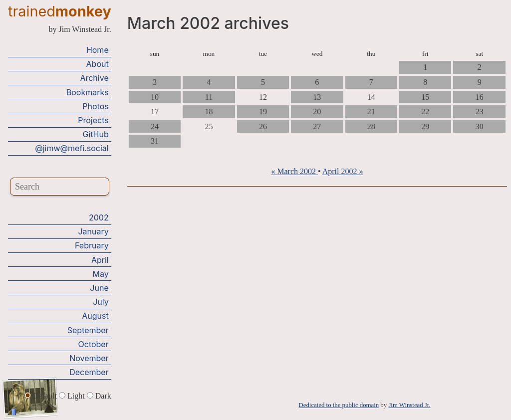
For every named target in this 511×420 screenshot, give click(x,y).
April (100, 259)
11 (209, 97)
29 (425, 126)
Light (73, 395)
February (92, 245)
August (95, 316)
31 (155, 141)
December (89, 372)
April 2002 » (343, 171)
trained (60, 11)
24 (155, 126)
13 (317, 97)
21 (371, 111)
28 (371, 126)
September (88, 330)
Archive (94, 78)
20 (317, 111)
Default (42, 395)
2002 (99, 217)
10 (155, 97)
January (93, 231)
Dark (99, 395)
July (101, 302)
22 (425, 111)
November (89, 358)
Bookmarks (88, 92)
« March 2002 (294, 171)
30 (480, 126)
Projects (93, 120)
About (98, 64)
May (101, 273)
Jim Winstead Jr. (409, 405)
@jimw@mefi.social (72, 148)
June (99, 288)
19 (263, 111)
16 (480, 97)
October (94, 344)
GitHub (96, 134)
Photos (95, 106)
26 (263, 126)
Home (98, 50)
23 (480, 111)
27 (317, 126)
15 (425, 97)
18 (209, 111)
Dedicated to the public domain (339, 405)
